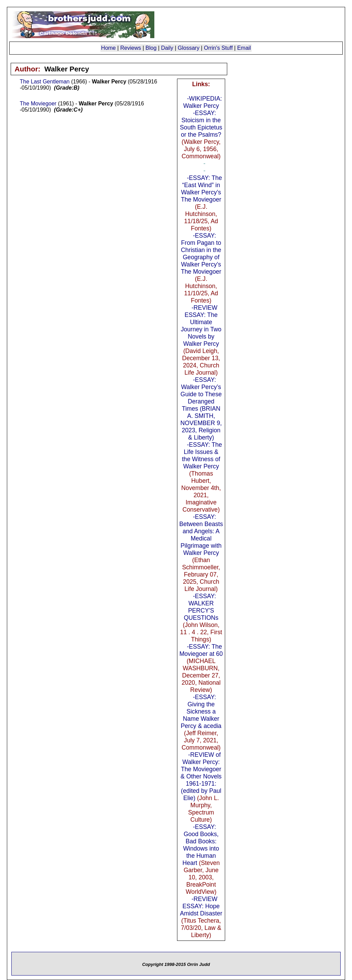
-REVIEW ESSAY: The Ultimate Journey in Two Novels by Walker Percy (201, 326)
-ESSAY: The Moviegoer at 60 (201, 650)
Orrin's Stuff (218, 48)
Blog (151, 48)
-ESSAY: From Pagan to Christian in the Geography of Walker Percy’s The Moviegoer (201, 254)
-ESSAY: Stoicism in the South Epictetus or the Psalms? (201, 124)
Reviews (131, 48)
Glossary (189, 48)
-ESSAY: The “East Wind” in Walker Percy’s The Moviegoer (201, 189)
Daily (167, 48)
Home (108, 48)
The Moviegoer (38, 104)
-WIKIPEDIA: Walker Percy (203, 102)
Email (244, 48)
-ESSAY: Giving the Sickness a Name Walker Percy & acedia (201, 711)
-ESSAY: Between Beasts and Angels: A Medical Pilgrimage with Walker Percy (201, 535)
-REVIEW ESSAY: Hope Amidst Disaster (201, 906)
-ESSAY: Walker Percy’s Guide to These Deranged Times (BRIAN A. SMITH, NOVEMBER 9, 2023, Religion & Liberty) (201, 412)
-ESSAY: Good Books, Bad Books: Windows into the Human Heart (201, 845)
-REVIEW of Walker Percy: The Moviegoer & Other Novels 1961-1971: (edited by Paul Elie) (201, 776)
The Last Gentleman (45, 82)
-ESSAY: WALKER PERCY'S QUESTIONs (201, 607)
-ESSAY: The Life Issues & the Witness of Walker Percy (202, 455)
